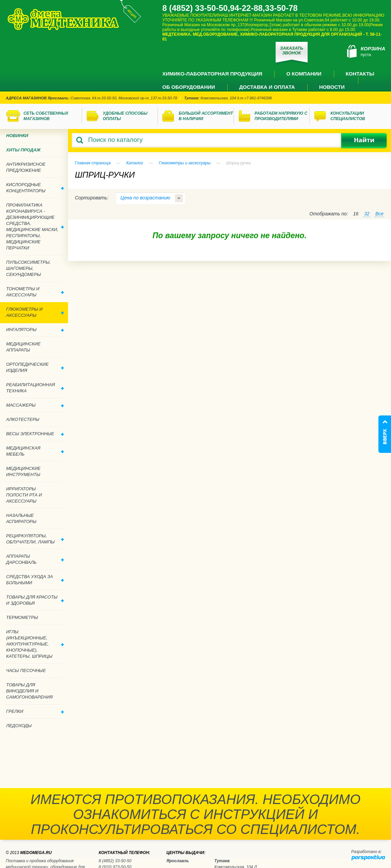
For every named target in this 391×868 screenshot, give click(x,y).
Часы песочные (26, 670)
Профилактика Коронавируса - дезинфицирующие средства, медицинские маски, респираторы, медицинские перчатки (35, 226)
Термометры (22, 617)
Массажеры (35, 405)
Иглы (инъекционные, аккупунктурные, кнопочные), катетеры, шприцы (35, 644)
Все (379, 214)
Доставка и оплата (267, 87)
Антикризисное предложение (26, 167)
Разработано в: (366, 852)
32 (367, 214)
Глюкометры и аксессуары (184, 163)
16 (356, 214)
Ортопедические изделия (35, 367)
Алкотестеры (23, 419)
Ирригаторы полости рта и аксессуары (24, 495)
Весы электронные (35, 434)
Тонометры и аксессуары (35, 292)
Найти (364, 141)
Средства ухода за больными (35, 580)
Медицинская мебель (35, 451)
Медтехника (63, 19)
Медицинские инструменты (23, 471)
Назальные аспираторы (21, 518)
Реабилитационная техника (35, 388)
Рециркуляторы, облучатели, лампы (35, 539)
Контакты (360, 74)
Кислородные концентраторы (35, 188)
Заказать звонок (292, 51)
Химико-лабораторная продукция (212, 74)
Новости (332, 87)
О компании (304, 74)
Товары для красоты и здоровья (35, 600)
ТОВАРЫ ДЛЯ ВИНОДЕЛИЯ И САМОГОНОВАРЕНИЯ (29, 691)
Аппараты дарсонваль (35, 559)
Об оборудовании (189, 87)
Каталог (135, 163)
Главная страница (93, 163)
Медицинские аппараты (23, 347)
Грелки (35, 711)
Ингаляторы (35, 330)
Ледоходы (19, 726)
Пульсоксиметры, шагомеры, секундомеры (28, 268)
